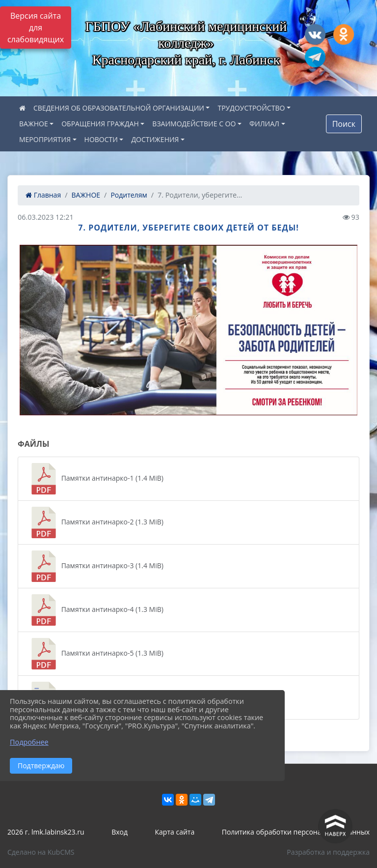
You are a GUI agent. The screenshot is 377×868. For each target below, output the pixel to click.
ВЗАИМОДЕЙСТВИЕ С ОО (194, 124)
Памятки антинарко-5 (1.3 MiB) (96, 654)
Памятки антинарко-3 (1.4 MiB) (96, 566)
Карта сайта (175, 832)
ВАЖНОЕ (34, 124)
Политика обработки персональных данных (296, 832)
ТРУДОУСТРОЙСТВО (251, 108)
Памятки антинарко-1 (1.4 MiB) (96, 479)
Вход (120, 832)
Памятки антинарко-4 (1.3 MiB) (96, 610)
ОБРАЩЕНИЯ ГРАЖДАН (100, 124)
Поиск (344, 124)
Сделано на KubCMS (41, 852)
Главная (43, 195)
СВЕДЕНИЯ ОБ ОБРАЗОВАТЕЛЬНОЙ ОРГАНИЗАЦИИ (119, 108)
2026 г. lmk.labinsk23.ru (46, 832)
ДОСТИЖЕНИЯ (155, 139)
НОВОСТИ (101, 139)
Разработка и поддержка (328, 852)
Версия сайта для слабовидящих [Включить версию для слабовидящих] (36, 28)
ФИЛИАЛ (264, 124)
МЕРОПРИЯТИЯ (45, 139)
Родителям (129, 195)
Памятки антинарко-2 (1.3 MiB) (96, 522)
